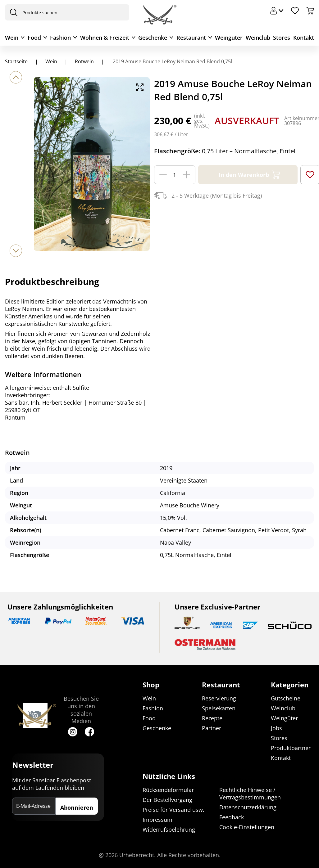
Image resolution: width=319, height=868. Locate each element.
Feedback (232, 817)
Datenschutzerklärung (248, 807)
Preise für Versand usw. (173, 810)
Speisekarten (219, 708)
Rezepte (212, 718)
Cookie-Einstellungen (247, 827)
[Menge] (175, 175)
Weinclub (258, 38)
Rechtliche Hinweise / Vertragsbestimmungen (250, 794)
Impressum (157, 820)
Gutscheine (286, 698)
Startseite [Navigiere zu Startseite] (16, 61)
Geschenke (153, 38)
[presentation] (12, 12)
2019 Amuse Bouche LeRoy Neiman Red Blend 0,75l (172, 61)
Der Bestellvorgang (167, 800)
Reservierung (219, 698)
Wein (12, 38)
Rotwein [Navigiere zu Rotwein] (84, 61)
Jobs (276, 728)
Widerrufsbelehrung (169, 830)
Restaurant (191, 38)
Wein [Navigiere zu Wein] (51, 61)
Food (34, 38)
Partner (212, 728)
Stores (282, 38)
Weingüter (229, 38)
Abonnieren (77, 807)
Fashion (60, 38)
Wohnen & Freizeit (105, 38)
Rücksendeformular (168, 790)
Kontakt (304, 38)
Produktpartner (291, 748)
